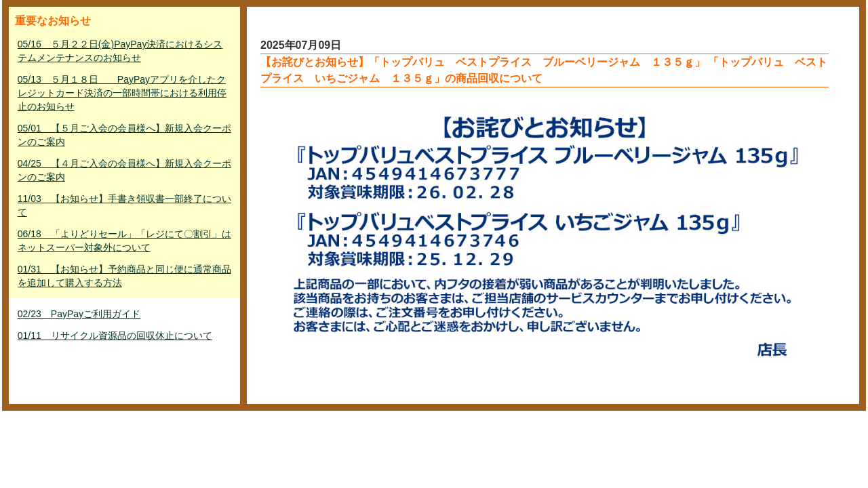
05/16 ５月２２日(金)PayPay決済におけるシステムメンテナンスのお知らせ (120, 51)
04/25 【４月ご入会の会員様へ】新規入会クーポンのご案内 (124, 170)
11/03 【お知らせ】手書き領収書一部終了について (124, 205)
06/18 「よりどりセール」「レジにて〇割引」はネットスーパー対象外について (124, 241)
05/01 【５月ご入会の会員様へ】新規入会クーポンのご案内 (124, 135)
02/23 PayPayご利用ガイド (79, 314)
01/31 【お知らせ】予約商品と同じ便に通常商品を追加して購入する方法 (124, 276)
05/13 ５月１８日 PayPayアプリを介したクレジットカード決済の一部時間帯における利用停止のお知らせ (122, 93)
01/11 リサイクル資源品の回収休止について (115, 335)
